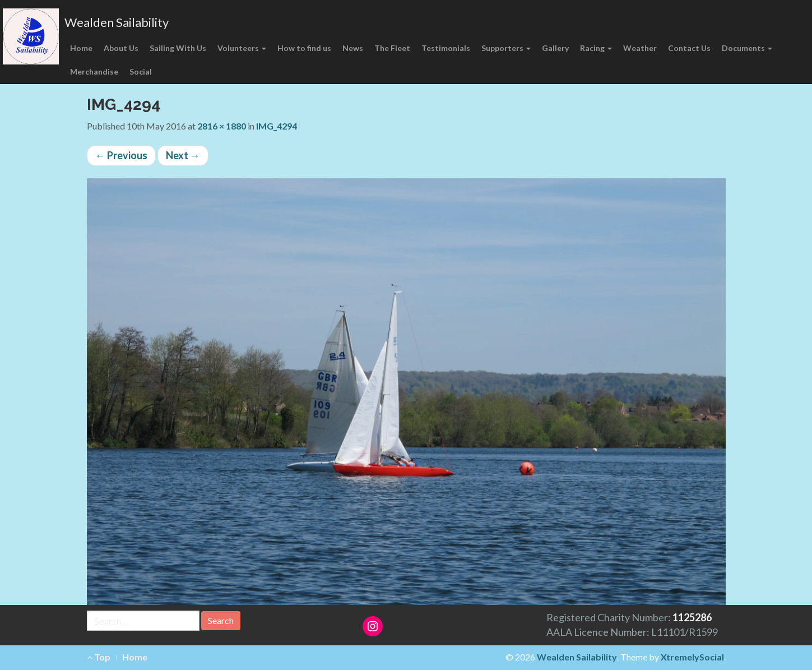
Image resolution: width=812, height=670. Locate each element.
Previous (121, 155)
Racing (596, 48)
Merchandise (94, 71)
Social (141, 71)
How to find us (304, 48)
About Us (121, 48)
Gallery (555, 48)
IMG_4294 (277, 126)
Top (99, 657)
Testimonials (446, 48)
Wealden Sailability (117, 22)
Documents (747, 48)
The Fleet (392, 48)
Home (81, 48)
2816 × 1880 (222, 126)
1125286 (692, 617)
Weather (640, 48)
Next (183, 155)
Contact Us (689, 48)
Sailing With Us (178, 48)
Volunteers (242, 48)
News (353, 48)
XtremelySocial (692, 657)
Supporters (506, 48)
